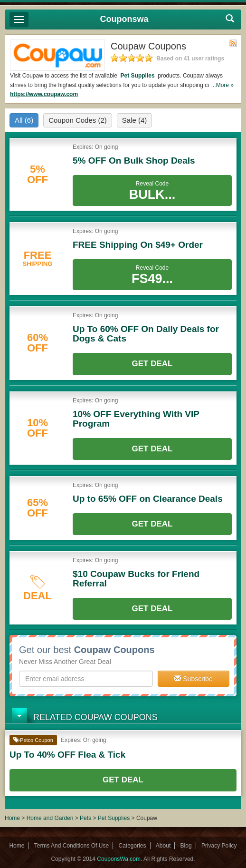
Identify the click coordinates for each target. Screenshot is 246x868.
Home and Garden (51, 818)
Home (12, 818)
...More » (222, 85)
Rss (233, 43)
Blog (186, 846)
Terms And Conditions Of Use (71, 846)
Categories (132, 846)
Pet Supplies (137, 76)
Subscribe (193, 679)
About (163, 846)
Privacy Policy (219, 846)
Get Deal (152, 364)
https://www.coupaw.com (44, 94)
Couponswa (124, 19)
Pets (85, 818)
